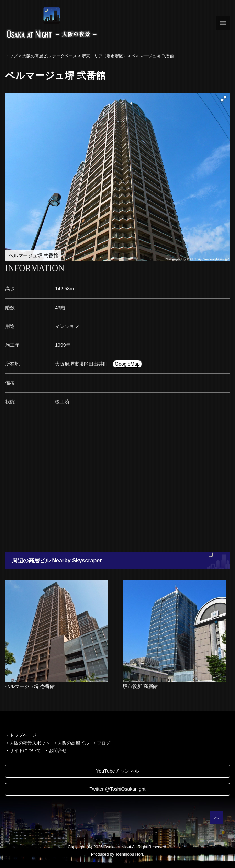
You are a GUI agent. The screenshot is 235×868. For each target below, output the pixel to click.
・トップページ (21, 735)
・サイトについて (23, 751)
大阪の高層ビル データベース (50, 56)
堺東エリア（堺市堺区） (104, 56)
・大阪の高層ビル (71, 743)
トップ (11, 56)
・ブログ (101, 743)
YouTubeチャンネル (117, 771)
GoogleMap (127, 364)
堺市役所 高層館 (140, 686)
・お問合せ (55, 751)
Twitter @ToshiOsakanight (118, 789)
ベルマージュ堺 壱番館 (30, 686)
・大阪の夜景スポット (27, 743)
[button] (224, 99)
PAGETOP (216, 818)
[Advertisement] (117, 484)
